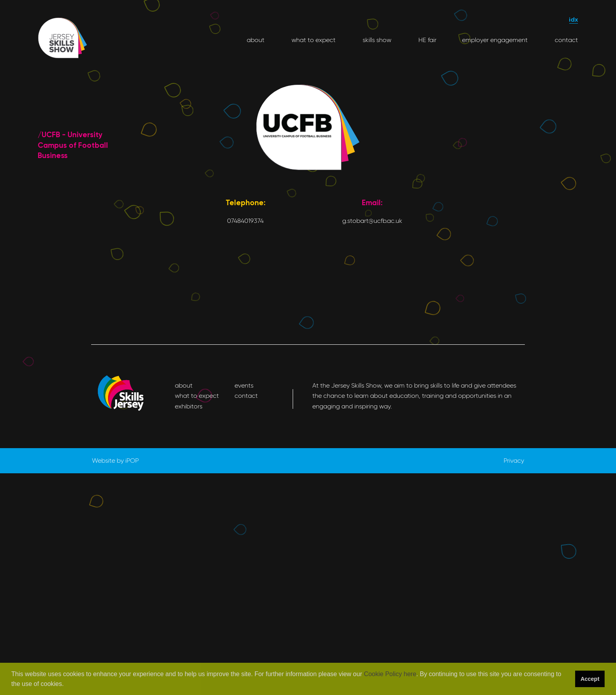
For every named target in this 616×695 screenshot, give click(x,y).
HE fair (427, 40)
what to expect (313, 40)
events (244, 385)
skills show (376, 40)
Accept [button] (590, 679)
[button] (67, 685)
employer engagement (495, 40)
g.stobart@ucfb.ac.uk (372, 221)
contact (566, 40)
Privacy (514, 461)
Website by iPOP (115, 461)
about (256, 40)
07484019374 (245, 221)
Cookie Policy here (390, 674)
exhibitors (189, 406)
